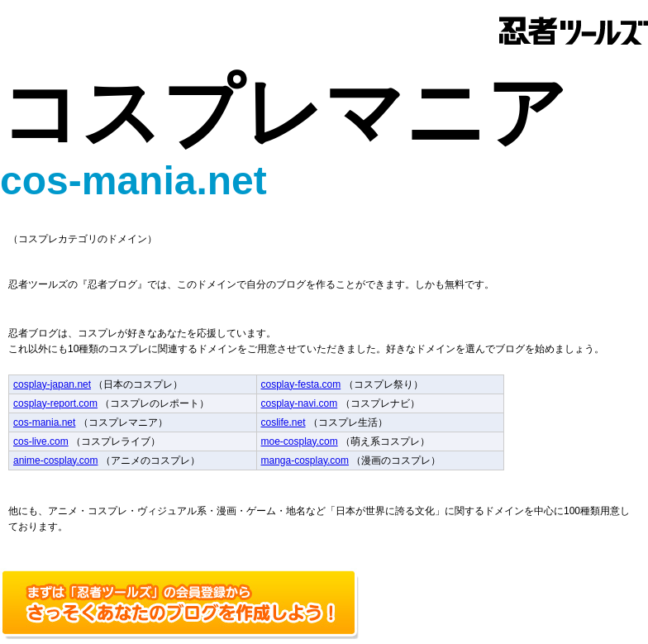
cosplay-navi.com (300, 403)
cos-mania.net (44, 422)
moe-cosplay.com (300, 441)
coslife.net (283, 422)
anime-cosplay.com (55, 460)
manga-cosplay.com (305, 460)
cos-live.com (41, 441)
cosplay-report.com (55, 403)
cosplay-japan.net (52, 384)
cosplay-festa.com (301, 384)
